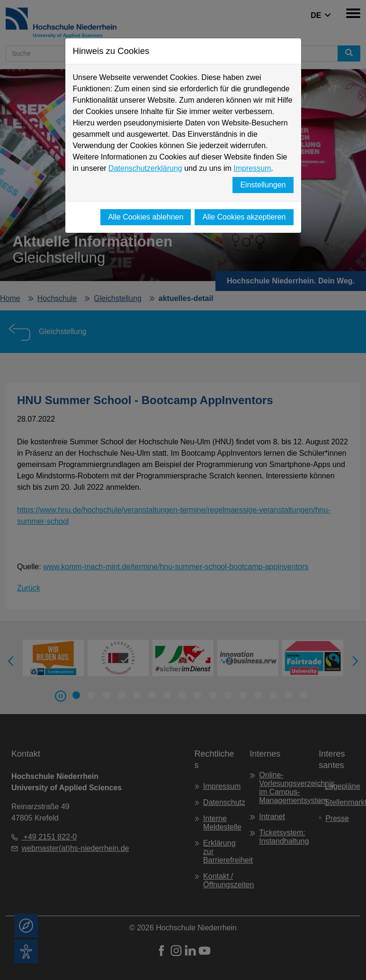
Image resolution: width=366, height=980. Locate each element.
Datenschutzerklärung (145, 168)
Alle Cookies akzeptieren (244, 217)
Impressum (252, 168)
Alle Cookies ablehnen (146, 217)
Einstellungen (263, 185)
